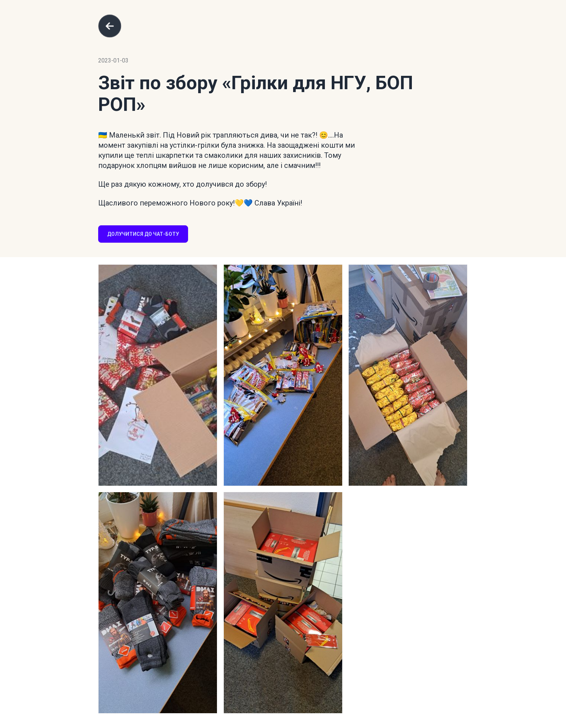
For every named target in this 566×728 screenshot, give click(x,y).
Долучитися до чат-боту (143, 234)
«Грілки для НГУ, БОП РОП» (256, 94)
